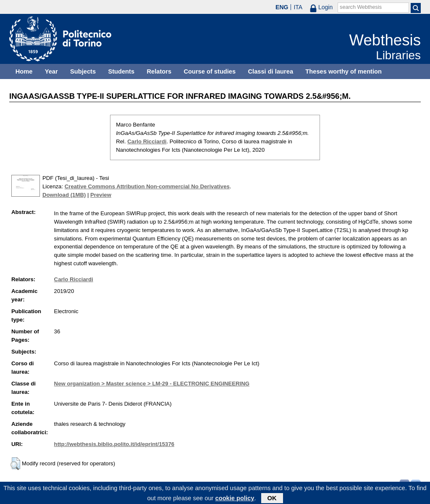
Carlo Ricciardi (147, 141)
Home (24, 71)
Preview (101, 195)
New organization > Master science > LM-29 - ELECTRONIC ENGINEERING (152, 384)
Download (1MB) (64, 195)
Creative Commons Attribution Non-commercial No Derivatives (147, 186)
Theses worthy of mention (343, 71)
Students (121, 71)
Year (51, 71)
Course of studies (210, 71)
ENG (282, 7)
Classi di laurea (271, 71)
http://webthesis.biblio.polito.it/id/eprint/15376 (114, 444)
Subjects (83, 71)
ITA (298, 7)
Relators (159, 71)
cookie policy (235, 499)
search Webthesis (361, 7)
